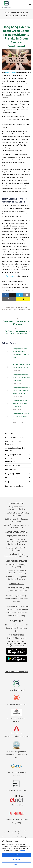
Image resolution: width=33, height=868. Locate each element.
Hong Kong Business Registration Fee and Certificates (16, 555)
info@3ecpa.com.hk (19, 638)
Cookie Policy (23, 850)
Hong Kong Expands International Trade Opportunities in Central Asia (21, 353)
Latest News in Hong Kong (15, 437)
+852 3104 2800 (18, 635)
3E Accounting (9, 276)
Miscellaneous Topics (13, 478)
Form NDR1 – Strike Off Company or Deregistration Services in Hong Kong (16, 542)
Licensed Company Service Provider (16, 718)
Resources (8, 433)
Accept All (16, 855)
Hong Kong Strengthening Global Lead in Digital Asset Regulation (22, 391)
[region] (16, 853)
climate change (10, 73)
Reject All (16, 864)
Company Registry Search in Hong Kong (16, 549)
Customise (16, 860)
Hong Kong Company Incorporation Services (16, 508)
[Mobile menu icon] (30, 5)
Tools (7, 482)
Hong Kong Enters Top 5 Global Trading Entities (22, 366)
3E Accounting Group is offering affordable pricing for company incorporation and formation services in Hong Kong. (17, 611)
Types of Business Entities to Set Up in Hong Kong (17, 526)
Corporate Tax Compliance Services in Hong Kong (16, 578)
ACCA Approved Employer (17, 704)
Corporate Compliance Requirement (14, 443)
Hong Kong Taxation (13, 455)
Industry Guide (11, 470)
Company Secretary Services (16, 536)
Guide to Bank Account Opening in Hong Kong (17, 514)
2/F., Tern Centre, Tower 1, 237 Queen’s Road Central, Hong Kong (16, 628)
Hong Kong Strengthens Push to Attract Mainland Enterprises (22, 378)
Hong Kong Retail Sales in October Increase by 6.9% (21, 417)
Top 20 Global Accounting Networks (16, 773)
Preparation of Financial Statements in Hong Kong (17, 572)
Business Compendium (14, 486)
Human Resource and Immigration (13, 460)
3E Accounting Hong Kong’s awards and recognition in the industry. (16, 599)
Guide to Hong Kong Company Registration (17, 520)
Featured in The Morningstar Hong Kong (17, 820)
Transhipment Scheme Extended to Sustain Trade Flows (21, 404)
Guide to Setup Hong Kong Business (15, 449)
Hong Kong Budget (12, 474)
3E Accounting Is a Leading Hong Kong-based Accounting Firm (17, 589)
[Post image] (7, 351)
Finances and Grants (13, 466)
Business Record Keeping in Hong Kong (16, 566)
